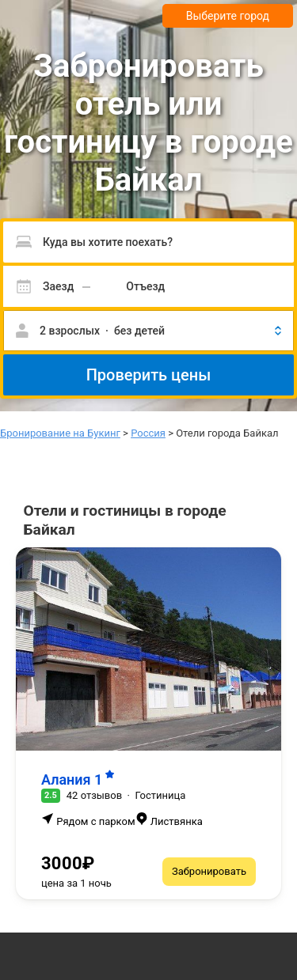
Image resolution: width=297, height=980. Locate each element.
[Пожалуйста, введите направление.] (148, 242)
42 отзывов (94, 795)
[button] (148, 331)
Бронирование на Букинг (60, 433)
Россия (148, 433)
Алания (78, 779)
